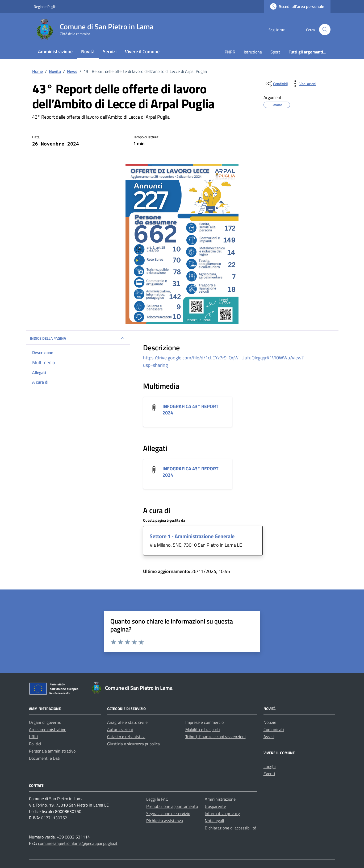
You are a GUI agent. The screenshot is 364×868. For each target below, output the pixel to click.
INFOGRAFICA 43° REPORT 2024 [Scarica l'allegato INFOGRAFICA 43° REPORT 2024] (190, 410)
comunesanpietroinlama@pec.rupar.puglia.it (78, 843)
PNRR (230, 52)
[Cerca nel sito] (325, 30)
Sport (275, 52)
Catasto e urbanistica (126, 737)
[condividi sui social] (276, 84)
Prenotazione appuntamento (172, 806)
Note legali (214, 821)
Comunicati (274, 729)
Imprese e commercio (204, 722)
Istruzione (253, 52)
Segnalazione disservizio (168, 813)
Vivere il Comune (142, 51)
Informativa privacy (222, 813)
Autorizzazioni (120, 729)
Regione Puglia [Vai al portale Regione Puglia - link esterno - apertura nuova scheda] (45, 7)
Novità (88, 51)
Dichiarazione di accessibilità (231, 828)
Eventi (269, 774)
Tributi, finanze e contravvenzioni (216, 737)
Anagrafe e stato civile (127, 722)
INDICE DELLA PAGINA (78, 338)
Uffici (34, 737)
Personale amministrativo (52, 751)
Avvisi (269, 737)
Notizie (270, 722)
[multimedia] (78, 362)
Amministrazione (55, 51)
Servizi (110, 51)
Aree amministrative (48, 729)
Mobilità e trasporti (203, 729)
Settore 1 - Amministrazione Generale (192, 536)
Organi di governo (45, 722)
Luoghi (270, 766)
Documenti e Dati (45, 758)
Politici (35, 744)
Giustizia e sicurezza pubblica (133, 744)
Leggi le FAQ (157, 799)
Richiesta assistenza (165, 821)
